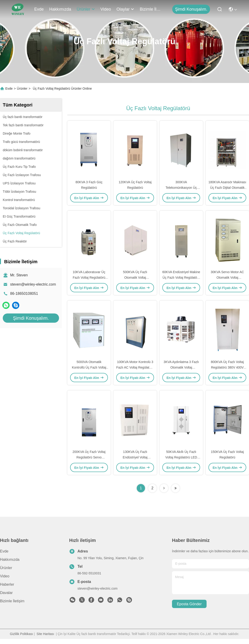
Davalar (6, 593)
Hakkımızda (60, 9)
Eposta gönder (189, 604)
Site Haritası (45, 634)
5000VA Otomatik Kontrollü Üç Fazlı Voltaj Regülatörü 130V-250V (89, 367)
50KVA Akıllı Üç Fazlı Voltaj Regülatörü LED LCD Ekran (181, 457)
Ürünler (86, 9)
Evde (39, 9)
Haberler (7, 584)
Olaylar (125, 9)
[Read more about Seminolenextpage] (164, 488)
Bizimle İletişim (151, 9)
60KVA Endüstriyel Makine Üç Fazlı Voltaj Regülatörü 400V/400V (181, 278)
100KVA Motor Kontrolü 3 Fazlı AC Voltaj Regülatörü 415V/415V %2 (135, 367)
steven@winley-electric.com (33, 284)
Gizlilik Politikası (21, 634)
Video (106, 9)
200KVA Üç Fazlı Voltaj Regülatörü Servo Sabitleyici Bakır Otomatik (89, 457)
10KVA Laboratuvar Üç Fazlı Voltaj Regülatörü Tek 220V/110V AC (89, 278)
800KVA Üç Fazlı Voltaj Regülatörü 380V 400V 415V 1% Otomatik (227, 367)
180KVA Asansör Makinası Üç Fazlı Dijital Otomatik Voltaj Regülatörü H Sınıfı (227, 188)
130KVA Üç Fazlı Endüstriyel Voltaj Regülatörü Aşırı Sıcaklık (135, 457)
